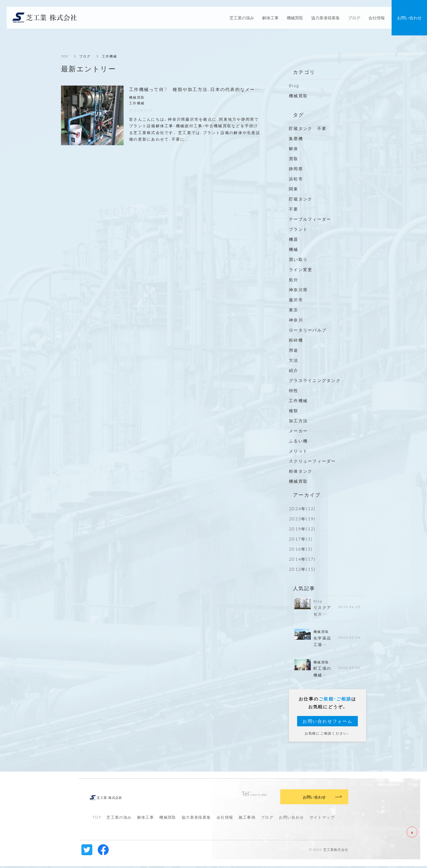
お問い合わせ (291, 819)
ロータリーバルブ (308, 330)
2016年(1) (301, 549)
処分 (294, 280)
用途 (294, 350)
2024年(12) (302, 509)
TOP (65, 56)
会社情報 (225, 819)
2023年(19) (302, 519)
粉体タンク (301, 471)
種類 (294, 411)
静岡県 (296, 169)
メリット (298, 451)
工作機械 (298, 400)
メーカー (298, 431)
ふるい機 (298, 441)
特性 (294, 390)
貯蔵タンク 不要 (310, 128)
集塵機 (296, 138)
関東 (294, 189)
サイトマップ (322, 819)
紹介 (294, 370)
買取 (294, 159)
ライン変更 (301, 269)
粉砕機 (296, 340)
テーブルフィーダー (310, 219)
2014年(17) (302, 559)
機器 (294, 239)
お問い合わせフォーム (327, 723)
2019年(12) (302, 529)
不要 (294, 209)
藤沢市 (296, 300)
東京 (294, 310)
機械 (294, 249)
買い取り (298, 259)
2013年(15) (302, 569)
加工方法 (298, 421)
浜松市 (296, 179)
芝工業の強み (119, 819)
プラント (298, 229)
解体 (294, 148)
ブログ (267, 819)
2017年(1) (301, 539)
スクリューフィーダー (312, 461)
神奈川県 (298, 290)
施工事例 (247, 819)
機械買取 (298, 96)
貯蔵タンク (301, 199)
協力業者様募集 (196, 819)
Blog (294, 86)
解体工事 (146, 819)
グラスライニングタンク (315, 380)
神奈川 (296, 320)
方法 (294, 360)
